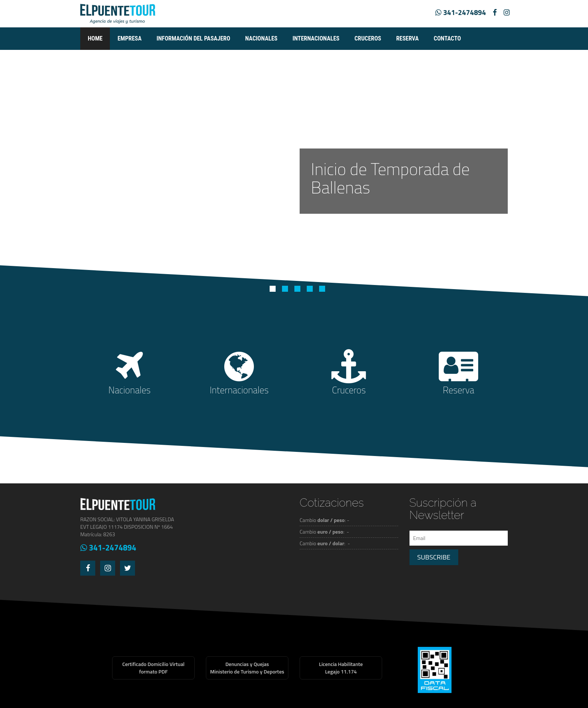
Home (95, 38)
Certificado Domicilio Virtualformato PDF (153, 668)
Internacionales (316, 38)
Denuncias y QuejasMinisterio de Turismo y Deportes (247, 668)
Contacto (448, 38)
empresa (129, 38)
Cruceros (368, 38)
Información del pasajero (193, 38)
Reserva (407, 38)
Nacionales (261, 38)
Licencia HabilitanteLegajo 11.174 (341, 668)
